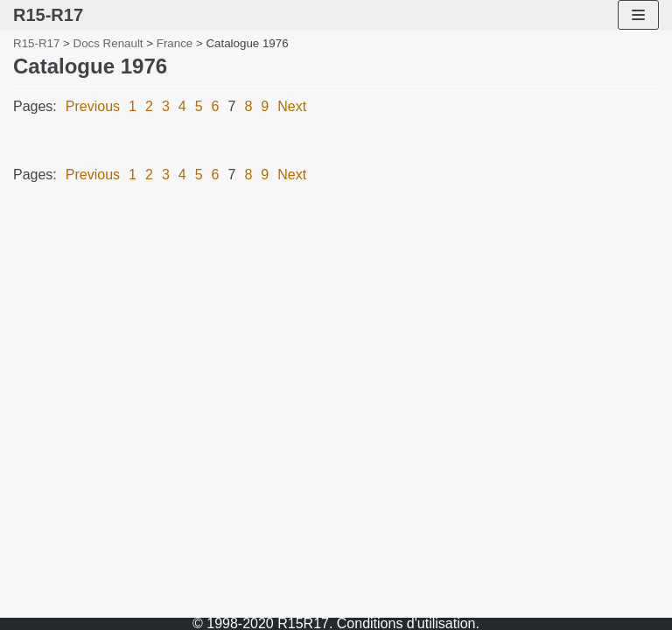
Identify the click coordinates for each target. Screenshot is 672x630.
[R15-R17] (48, 15)
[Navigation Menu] (638, 15)
